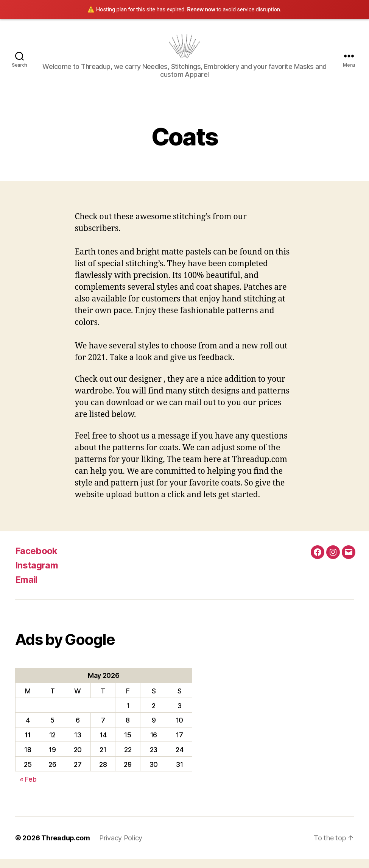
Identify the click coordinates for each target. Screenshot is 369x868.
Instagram (37, 574)
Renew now (201, 9)
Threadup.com (66, 847)
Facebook (36, 560)
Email (26, 589)
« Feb (28, 788)
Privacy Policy (121, 847)
